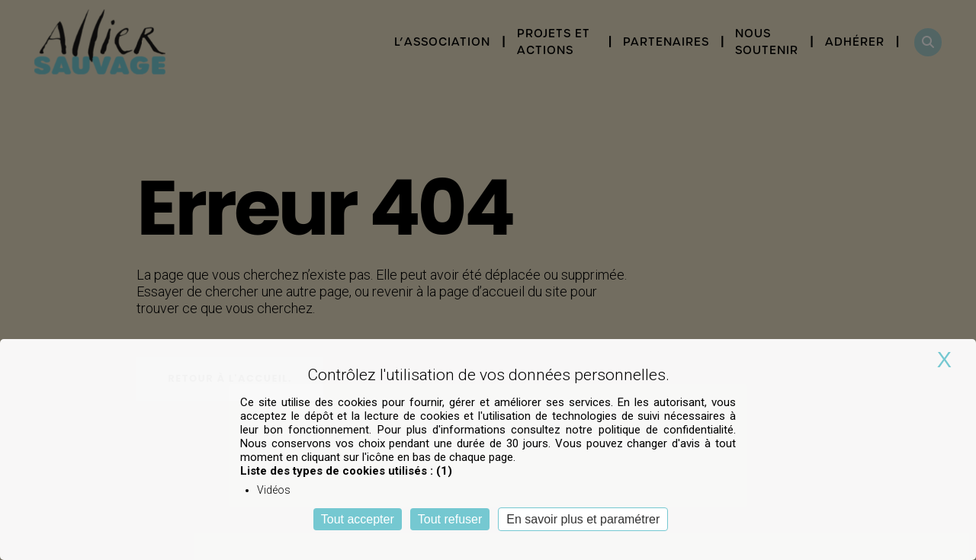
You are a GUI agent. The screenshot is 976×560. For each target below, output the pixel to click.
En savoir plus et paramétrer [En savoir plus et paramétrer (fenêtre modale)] (583, 519)
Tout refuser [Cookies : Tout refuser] (450, 519)
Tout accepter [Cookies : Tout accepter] (358, 519)
